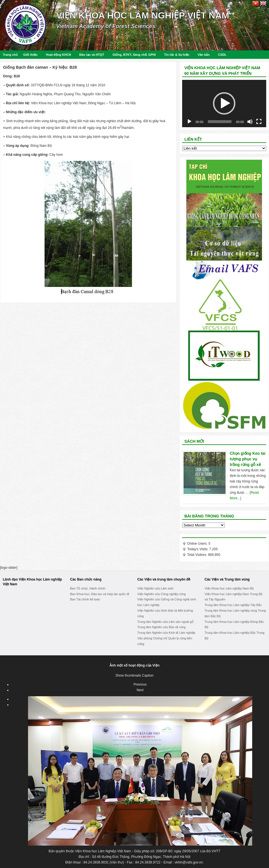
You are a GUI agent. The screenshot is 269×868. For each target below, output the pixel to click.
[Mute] (250, 122)
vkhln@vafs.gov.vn (189, 862)
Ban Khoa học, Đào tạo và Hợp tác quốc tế (100, 594)
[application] (224, 104)
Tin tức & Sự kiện (177, 55)
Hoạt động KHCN (58, 55)
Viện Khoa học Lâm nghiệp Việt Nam (143, 15)
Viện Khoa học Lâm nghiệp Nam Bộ (229, 588)
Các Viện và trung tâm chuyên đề (164, 579)
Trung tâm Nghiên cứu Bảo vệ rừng (161, 627)
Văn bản (204, 55)
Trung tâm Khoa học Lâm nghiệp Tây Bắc (233, 605)
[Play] (189, 122)
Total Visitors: (198, 555)
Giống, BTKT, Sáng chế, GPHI (134, 55)
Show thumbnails (128, 676)
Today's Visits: (198, 549)
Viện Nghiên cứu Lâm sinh (155, 588)
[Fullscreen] (259, 122)
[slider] (220, 122)
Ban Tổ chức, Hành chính (88, 588)
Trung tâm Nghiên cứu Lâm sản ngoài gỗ (165, 622)
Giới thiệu (30, 55)
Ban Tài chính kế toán (85, 599)
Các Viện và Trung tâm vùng (227, 579)
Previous (140, 684)
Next (140, 690)
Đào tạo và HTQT (92, 55)
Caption (148, 676)
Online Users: (198, 544)
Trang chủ (10, 55)
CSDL (222, 55)
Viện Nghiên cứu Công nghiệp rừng (162, 594)
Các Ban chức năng (86, 579)
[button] (224, 103)
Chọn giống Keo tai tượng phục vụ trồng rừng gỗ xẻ (248, 459)
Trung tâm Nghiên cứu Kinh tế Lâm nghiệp (166, 633)
